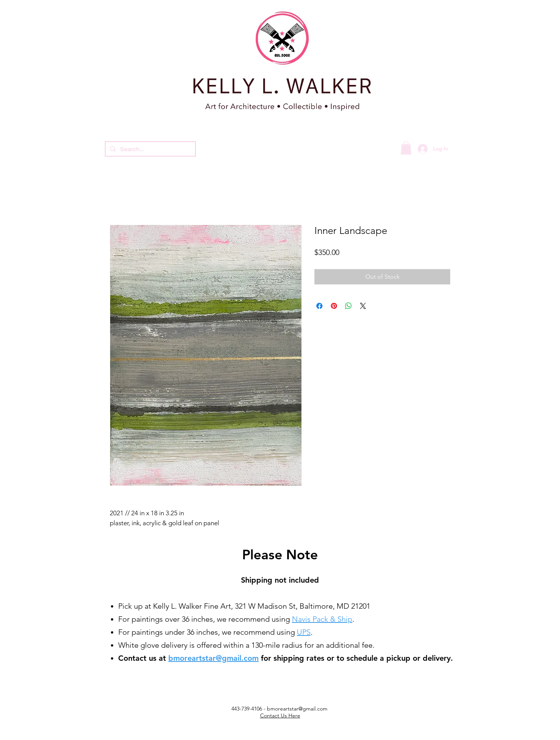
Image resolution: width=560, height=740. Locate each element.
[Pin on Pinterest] (334, 306)
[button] (406, 148)
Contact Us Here (280, 715)
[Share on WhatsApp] (348, 306)
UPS (304, 632)
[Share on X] (363, 306)
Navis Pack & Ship (322, 619)
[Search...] (150, 149)
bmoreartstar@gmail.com (213, 658)
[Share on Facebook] (319, 306)
